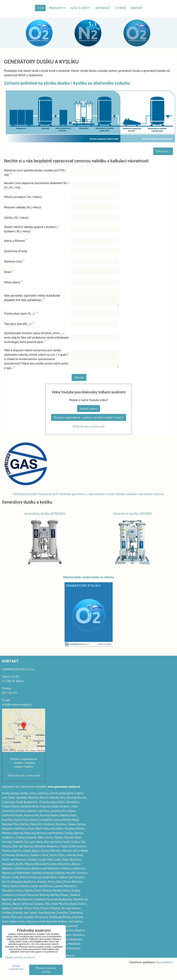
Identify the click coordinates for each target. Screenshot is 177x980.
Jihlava (71, 811)
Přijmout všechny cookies (46, 970)
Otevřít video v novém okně (89, 427)
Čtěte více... (163, 151)
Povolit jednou (88, 409)
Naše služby (80, 8)
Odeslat (79, 377)
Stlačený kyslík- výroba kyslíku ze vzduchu (88, 577)
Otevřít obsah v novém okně (24, 776)
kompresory (73, 948)
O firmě (121, 8)
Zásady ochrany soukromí (20, 957)
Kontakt (137, 8)
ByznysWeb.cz (165, 962)
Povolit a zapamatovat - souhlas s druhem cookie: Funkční (89, 417)
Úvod (40, 8)
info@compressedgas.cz (17, 704)
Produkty (57, 8)
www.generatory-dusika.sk (64, 787)
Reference (103, 8)
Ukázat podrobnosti (16, 967)
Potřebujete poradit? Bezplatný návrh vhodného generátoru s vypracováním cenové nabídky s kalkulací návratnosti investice (88, 494)
